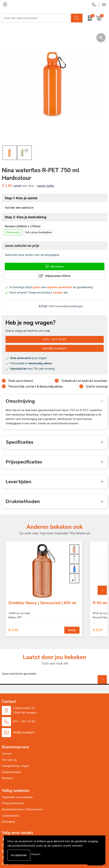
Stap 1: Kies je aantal (21, 198)
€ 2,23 (98, 630)
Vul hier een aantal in (19, 208)
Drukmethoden (11, 772)
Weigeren (36, 854)
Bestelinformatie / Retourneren (22, 809)
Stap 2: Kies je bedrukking (26, 217)
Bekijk (72, 630)
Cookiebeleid (10, 816)
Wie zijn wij (9, 760)
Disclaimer (9, 822)
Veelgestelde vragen (15, 766)
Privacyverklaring (13, 803)
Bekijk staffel (46, 186)
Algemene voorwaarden (17, 797)
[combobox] (37, 18)
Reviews (7, 778)
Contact (7, 754)
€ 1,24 (13, 630)
